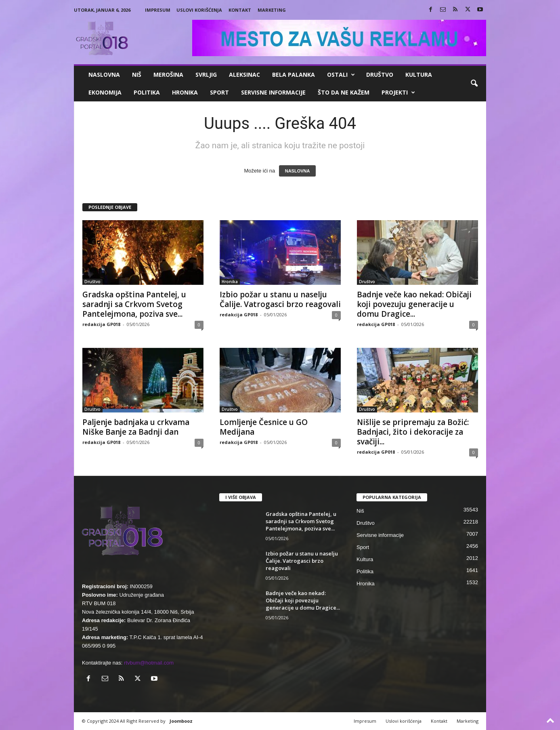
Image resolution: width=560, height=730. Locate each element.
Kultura (419, 75)
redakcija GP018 (101, 324)
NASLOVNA (298, 171)
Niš (137, 75)
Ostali (341, 75)
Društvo (380, 75)
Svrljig (206, 75)
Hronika (185, 92)
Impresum (158, 10)
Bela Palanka (294, 75)
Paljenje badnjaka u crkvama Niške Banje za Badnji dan (136, 427)
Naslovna (104, 75)
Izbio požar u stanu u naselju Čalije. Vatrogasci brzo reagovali (280, 299)
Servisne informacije (273, 92)
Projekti (398, 93)
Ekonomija (105, 92)
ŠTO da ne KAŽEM (344, 92)
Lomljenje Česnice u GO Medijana (264, 427)
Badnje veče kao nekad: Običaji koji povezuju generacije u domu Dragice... (414, 304)
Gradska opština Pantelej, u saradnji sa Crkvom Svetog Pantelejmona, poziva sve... (134, 304)
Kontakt (240, 10)
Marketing (272, 10)
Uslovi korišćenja (199, 10)
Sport (219, 92)
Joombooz (181, 721)
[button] (474, 84)
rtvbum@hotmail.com (149, 663)
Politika (147, 92)
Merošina (168, 75)
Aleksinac (244, 75)
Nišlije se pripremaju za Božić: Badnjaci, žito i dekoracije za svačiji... (413, 432)
